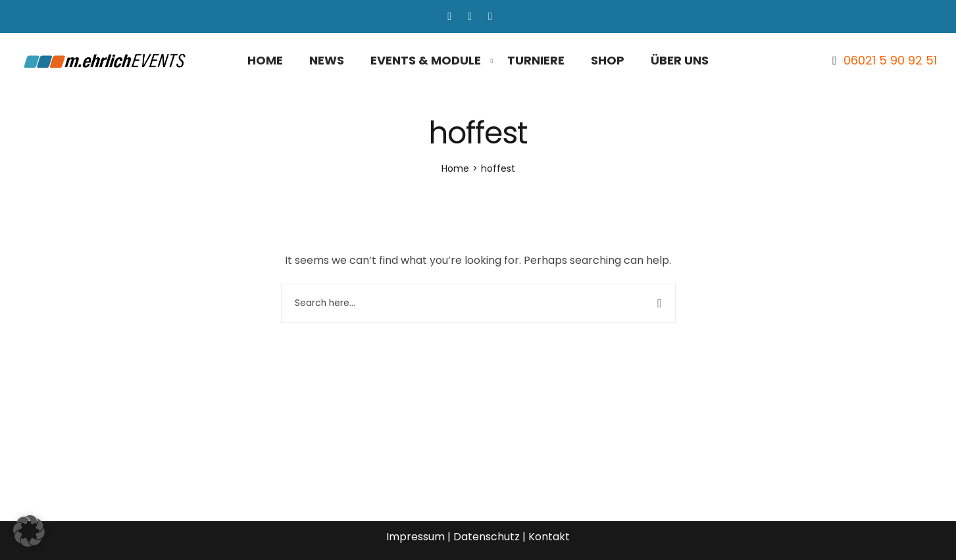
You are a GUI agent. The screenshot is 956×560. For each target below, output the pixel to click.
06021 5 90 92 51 (890, 60)
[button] (29, 531)
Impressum (415, 537)
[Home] (455, 168)
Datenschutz (487, 537)
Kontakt (549, 537)
